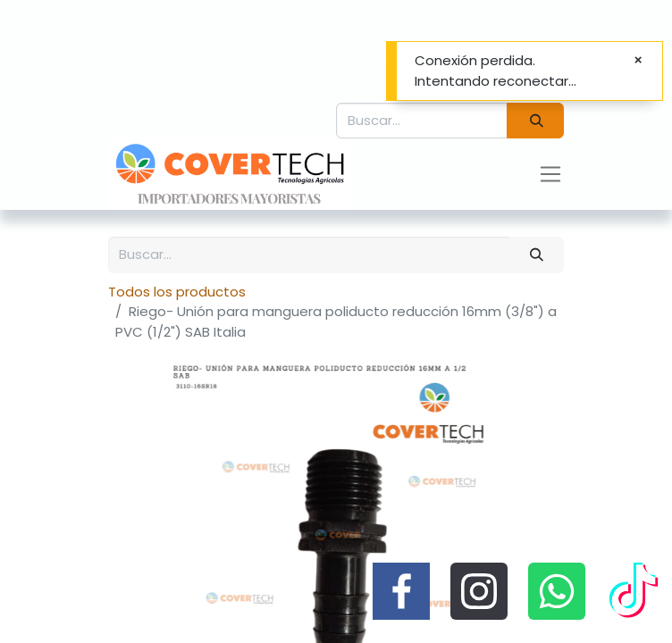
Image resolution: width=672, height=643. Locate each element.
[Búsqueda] (535, 121)
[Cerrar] (638, 60)
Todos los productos (177, 292)
